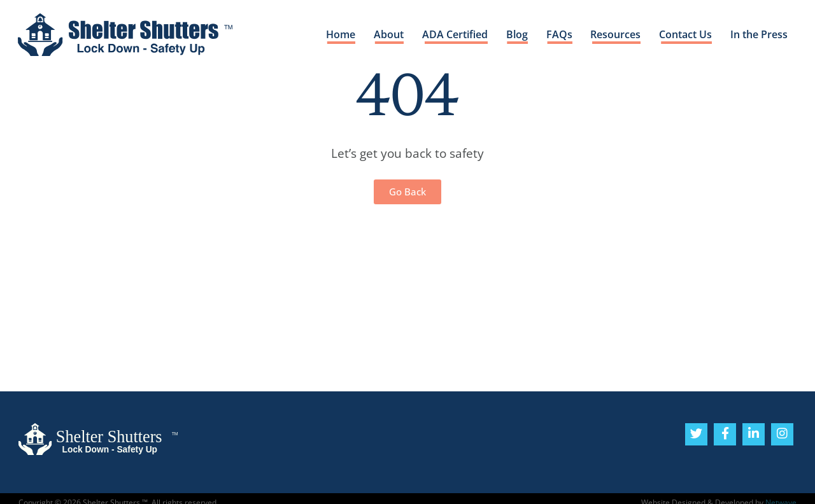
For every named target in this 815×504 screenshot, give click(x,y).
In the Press (759, 35)
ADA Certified (454, 35)
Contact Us (685, 35)
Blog (516, 35)
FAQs (558, 35)
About (387, 35)
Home (339, 35)
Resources (615, 35)
